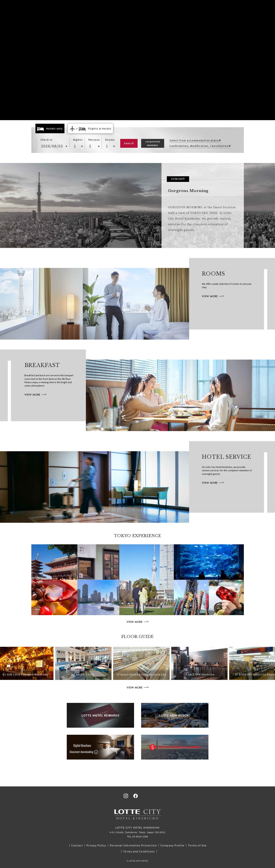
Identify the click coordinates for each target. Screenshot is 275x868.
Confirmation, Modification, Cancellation (199, 146)
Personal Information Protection (133, 845)
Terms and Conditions (139, 851)
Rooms (110, 140)
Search (129, 143)
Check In (46, 140)
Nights (78, 140)
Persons (94, 140)
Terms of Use (197, 845)
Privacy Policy (96, 845)
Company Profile (172, 845)
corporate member (153, 143)
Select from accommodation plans (194, 140)
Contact (77, 845)
